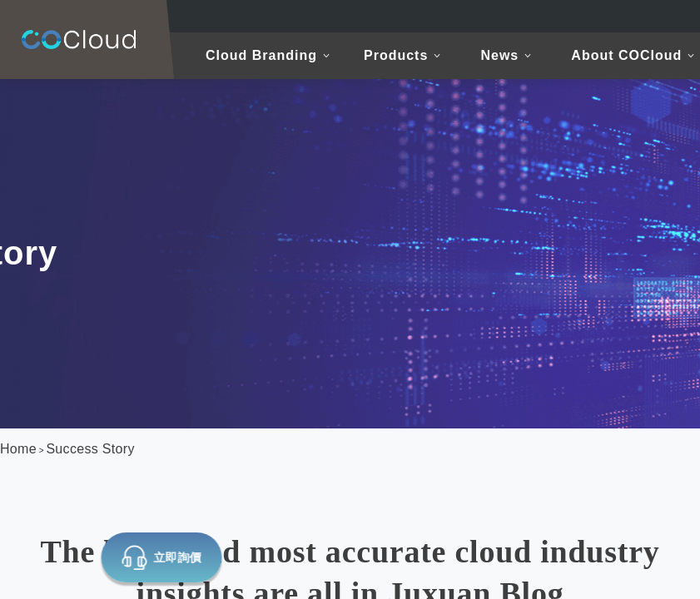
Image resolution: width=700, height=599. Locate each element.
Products (396, 55)
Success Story (90, 449)
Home (18, 449)
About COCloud (626, 55)
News (499, 55)
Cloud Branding (261, 55)
